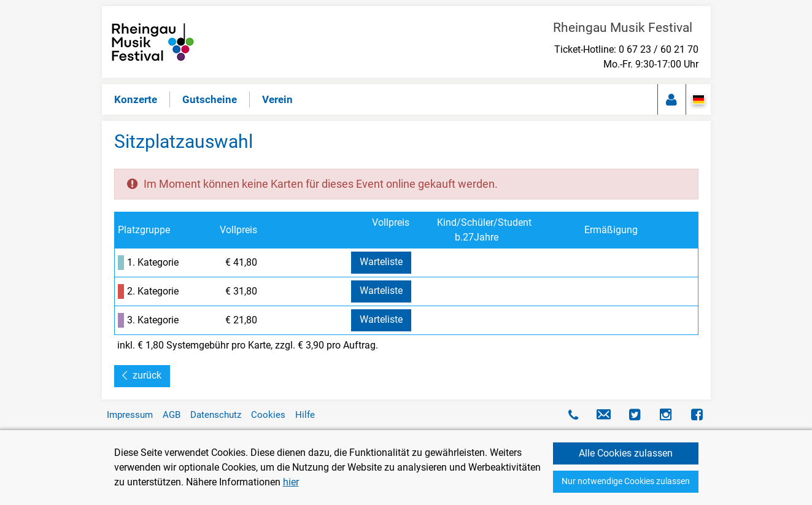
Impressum (130, 415)
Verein (277, 99)
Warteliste (381, 262)
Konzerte (136, 99)
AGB (172, 415)
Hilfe (305, 415)
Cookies (268, 415)
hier (291, 482)
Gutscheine (210, 99)
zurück (147, 375)
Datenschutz (216, 415)
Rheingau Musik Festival (626, 28)
